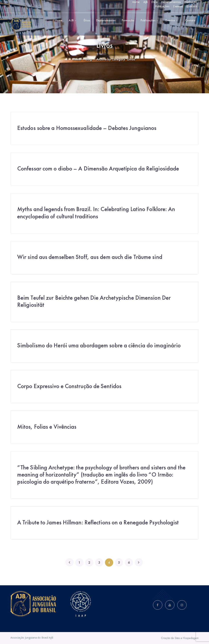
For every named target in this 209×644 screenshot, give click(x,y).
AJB (146, 2)
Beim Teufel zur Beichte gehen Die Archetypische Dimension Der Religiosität (94, 301)
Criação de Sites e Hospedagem (180, 638)
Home (136, 2)
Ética (154, 2)
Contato (192, 6)
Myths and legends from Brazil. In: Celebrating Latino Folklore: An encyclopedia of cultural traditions (96, 213)
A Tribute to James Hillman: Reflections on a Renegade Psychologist (98, 522)
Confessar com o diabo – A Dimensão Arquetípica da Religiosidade (98, 169)
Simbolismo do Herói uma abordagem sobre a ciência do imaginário (99, 345)
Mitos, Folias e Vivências (47, 427)
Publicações (162, 6)
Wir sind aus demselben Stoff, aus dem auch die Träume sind (90, 257)
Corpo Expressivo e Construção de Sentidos (69, 386)
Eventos (178, 6)
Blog (89, 59)
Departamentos (171, 2)
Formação (191, 2)
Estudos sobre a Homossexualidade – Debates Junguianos (87, 128)
